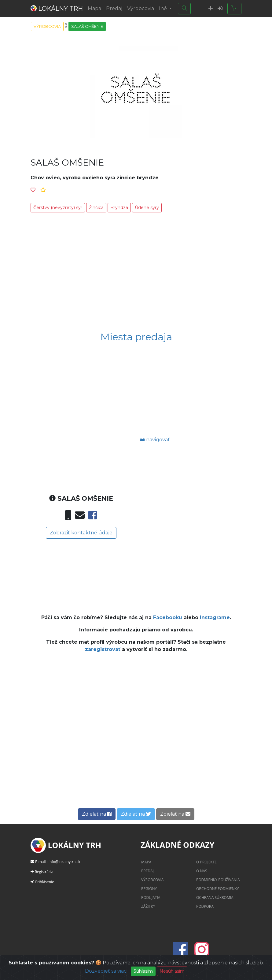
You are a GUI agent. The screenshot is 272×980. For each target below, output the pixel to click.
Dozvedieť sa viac (106, 971)
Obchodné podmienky (218, 889)
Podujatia (151, 898)
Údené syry (147, 208)
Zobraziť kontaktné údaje (81, 533)
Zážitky (148, 906)
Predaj (114, 8)
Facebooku (168, 617)
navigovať (155, 440)
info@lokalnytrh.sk (64, 862)
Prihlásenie (45, 882)
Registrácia (44, 872)
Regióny (149, 889)
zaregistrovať (103, 649)
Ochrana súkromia (215, 898)
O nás (202, 871)
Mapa (94, 8)
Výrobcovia (141, 8)
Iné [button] (164, 8)
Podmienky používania (218, 880)
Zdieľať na (97, 814)
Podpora (205, 906)
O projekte (206, 862)
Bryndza (119, 208)
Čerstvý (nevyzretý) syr (58, 208)
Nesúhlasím (172, 971)
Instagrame (215, 617)
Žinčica (96, 208)
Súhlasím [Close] (143, 971)
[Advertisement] (136, 273)
